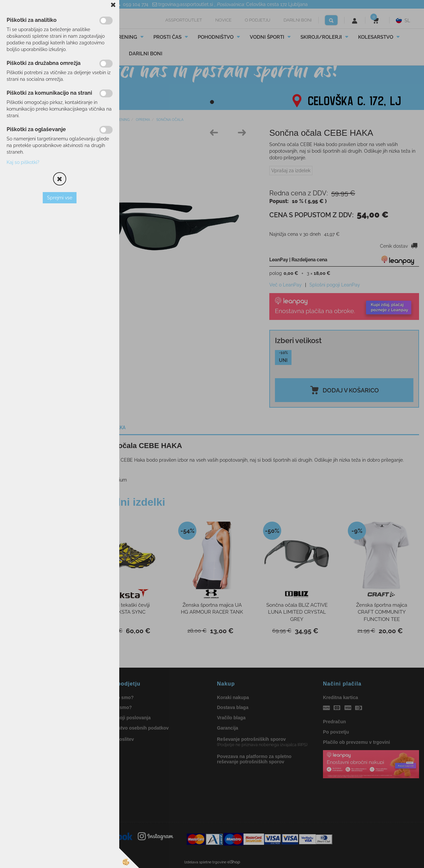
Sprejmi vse (60, 198)
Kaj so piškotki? (23, 162)
